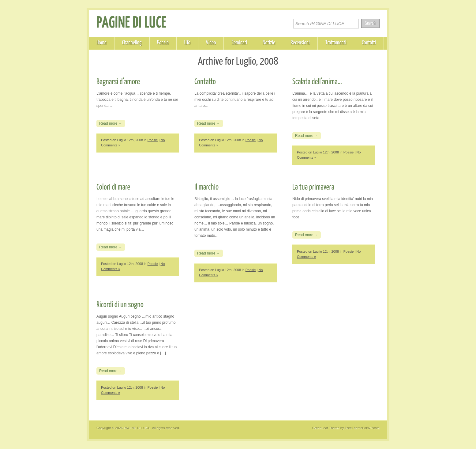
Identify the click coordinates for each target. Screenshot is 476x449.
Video (211, 43)
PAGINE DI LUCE (131, 23)
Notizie (269, 43)
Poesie (163, 43)
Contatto (205, 82)
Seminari (239, 43)
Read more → (111, 123)
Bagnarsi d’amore (118, 82)
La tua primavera (313, 187)
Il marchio (206, 187)
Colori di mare (113, 187)
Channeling (132, 43)
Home (101, 43)
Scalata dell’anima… (317, 82)
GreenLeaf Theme (326, 428)
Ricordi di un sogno (120, 305)
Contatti (369, 43)
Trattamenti (336, 43)
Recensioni (300, 43)
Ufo (187, 43)
